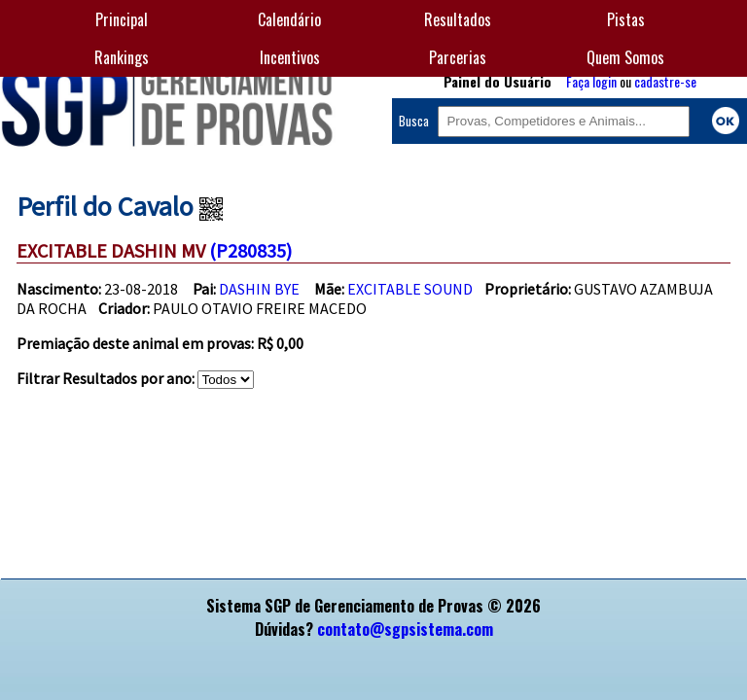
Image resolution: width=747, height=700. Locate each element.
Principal (122, 19)
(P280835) (250, 250)
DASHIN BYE (259, 289)
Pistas (626, 19)
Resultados (458, 19)
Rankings (122, 57)
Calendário (289, 19)
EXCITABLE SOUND (410, 289)
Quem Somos (625, 57)
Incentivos (290, 57)
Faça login (591, 81)
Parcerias (458, 57)
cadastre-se (665, 81)
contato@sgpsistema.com (405, 629)
